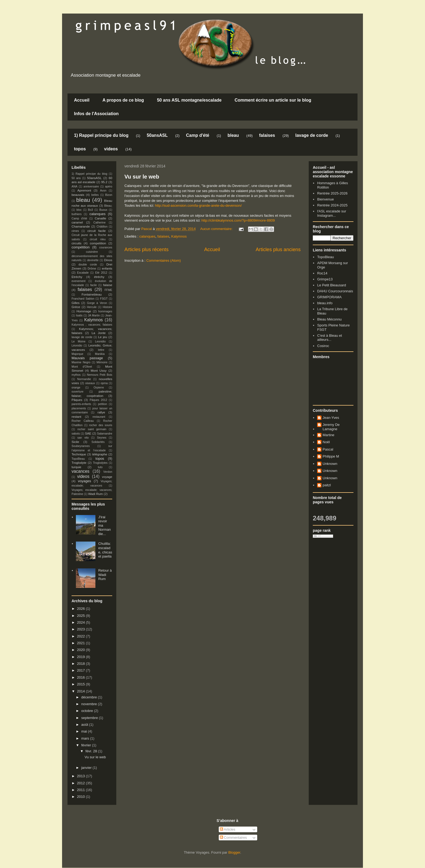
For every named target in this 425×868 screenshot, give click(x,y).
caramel (77, 222)
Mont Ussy (99, 370)
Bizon (109, 195)
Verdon (108, 472)
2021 (81, 643)
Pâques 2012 (98, 400)
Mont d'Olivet (82, 367)
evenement (78, 281)
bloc (79, 210)
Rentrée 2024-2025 (332, 205)
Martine (328, 435)
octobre (88, 711)
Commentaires (233, 838)
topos (80, 149)
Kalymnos (179, 236)
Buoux (103, 210)
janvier (87, 768)
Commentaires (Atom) (164, 260)
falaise (108, 285)
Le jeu (103, 337)
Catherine (99, 223)
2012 (81, 783)
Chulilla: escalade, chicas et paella (105, 550)
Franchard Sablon (83, 299)
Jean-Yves (331, 418)
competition (98, 243)
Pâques (77, 400)
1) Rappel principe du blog (101, 135)
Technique (79, 454)
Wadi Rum (95, 494)
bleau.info (325, 303)
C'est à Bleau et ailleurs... (329, 338)
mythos (76, 375)
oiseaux (90, 383)
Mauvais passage (87, 358)
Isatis (79, 315)
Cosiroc (323, 346)
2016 (81, 677)
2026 (81, 609)
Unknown (330, 464)
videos (111, 149)
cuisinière (92, 252)
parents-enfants (81, 404)
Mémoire (102, 362)
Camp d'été (198, 135)
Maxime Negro (81, 362)
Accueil (82, 100)
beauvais (78, 195)
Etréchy (77, 277)
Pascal (328, 449)
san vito (83, 438)
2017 (81, 670)
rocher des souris (101, 425)
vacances (81, 471)
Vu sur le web (142, 177)
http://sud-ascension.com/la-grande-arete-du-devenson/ (198, 205)
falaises (267, 135)
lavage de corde (312, 135)
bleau (233, 135)
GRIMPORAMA (329, 297)
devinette (93, 260)
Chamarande (81, 226)
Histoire (107, 307)
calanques (147, 236)
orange (76, 388)
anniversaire (91, 187)
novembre (90, 704)
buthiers (77, 214)
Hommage (84, 311)
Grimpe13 (325, 279)
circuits (76, 243)
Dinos (108, 260)
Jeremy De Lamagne (331, 427)
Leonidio (100, 341)
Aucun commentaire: (217, 229)
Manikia (100, 354)
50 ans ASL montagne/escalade (189, 100)
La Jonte (99, 333)
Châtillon (102, 227)
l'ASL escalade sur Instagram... (332, 213)
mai (85, 731)
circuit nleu (98, 239)
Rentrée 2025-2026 (332, 193)
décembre (90, 697)
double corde (88, 265)
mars (86, 738)
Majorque (77, 354)
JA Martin (94, 315)
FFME (108, 290)
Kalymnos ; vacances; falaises (92, 325)
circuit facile (97, 231)
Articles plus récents (147, 250)
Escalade (83, 273)
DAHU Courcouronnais (335, 291)
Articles (228, 829)
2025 (81, 616)
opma (104, 383)
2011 (81, 790)
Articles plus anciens (278, 250)
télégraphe (100, 454)
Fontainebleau (92, 294)
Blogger (234, 852)
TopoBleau (78, 459)
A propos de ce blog (123, 100)
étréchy (99, 277)
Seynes (102, 438)
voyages (85, 481)
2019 (81, 657)
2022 (81, 636)
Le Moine (78, 341)
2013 (81, 776)
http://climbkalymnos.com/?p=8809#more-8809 (238, 220)
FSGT (104, 299)
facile (94, 285)
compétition (81, 247)
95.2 (104, 182)
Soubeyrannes (81, 446)
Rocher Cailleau (83, 421)
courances (106, 247)
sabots (76, 434)
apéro (109, 187)
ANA (74, 187)
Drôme (92, 269)
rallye (101, 412)
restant (76, 417)
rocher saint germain (92, 429)
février (87, 745)
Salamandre (105, 434)
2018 (81, 664)
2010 (81, 797)
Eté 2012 (101, 273)
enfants (107, 268)
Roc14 (322, 273)
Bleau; (108, 206)
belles (95, 195)
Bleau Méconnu (329, 319)
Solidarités (98, 442)
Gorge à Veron (97, 303)
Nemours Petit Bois (100, 375)
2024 (81, 622)
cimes (75, 231)
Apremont (84, 190)
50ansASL (157, 135)
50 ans (76, 178)
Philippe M (331, 456)
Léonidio (77, 346)
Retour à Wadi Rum (105, 575)
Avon (103, 191)
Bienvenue (325, 199)
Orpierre (99, 388)
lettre (101, 350)
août (85, 725)
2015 (81, 684)
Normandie (84, 379)
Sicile (75, 442)
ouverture (78, 392)
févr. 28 (92, 751)
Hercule (92, 307)
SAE (88, 433)
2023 (81, 629)
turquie (76, 467)
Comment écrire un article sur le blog (273, 100)
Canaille (101, 218)
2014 (81, 691)
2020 (81, 650)
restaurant (99, 417)
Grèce (76, 307)
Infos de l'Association (96, 114)
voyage (107, 477)
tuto (100, 467)
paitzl (327, 485)
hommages (105, 311)
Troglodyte (79, 463)
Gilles (75, 303)
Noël (326, 442)
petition (103, 404)
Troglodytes (100, 463)
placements (79, 408)
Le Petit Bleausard (331, 285)
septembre (90, 718)
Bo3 (91, 210)
